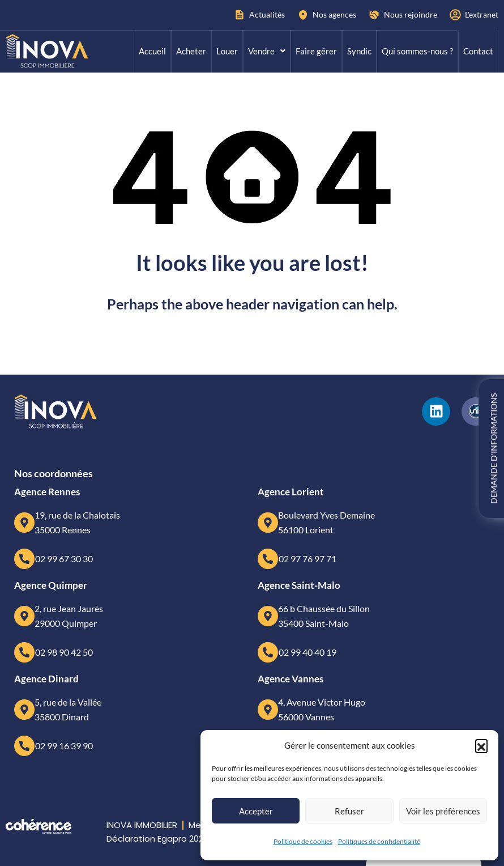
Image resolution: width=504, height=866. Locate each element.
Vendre (267, 51)
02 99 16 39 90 (64, 746)
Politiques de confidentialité (379, 841)
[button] (481, 745)
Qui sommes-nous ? (417, 51)
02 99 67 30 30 (64, 559)
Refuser (349, 811)
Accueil (152, 51)
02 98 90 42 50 (64, 652)
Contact (478, 51)
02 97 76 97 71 (307, 559)
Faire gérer (316, 51)
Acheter (191, 51)
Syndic (359, 51)
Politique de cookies (303, 841)
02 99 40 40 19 (307, 652)
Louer (227, 51)
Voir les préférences (443, 811)
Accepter (256, 811)
